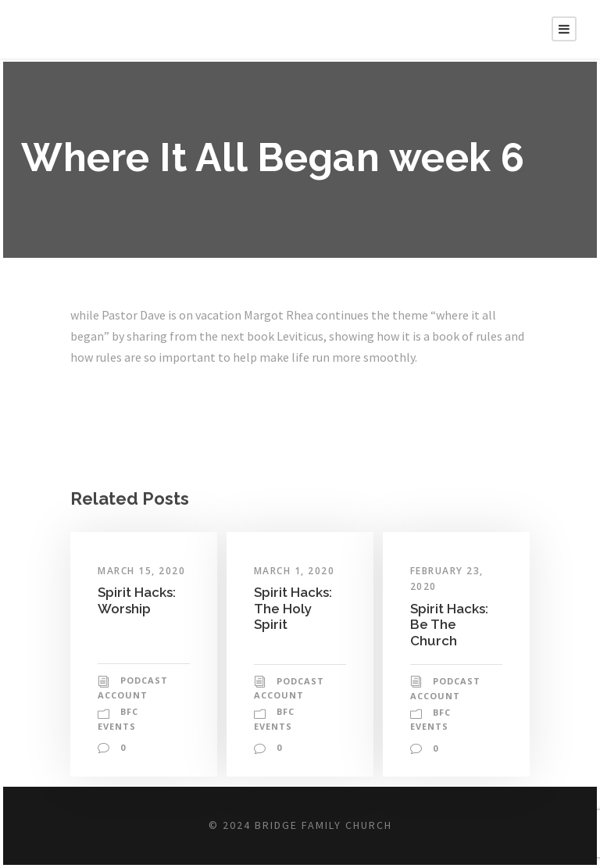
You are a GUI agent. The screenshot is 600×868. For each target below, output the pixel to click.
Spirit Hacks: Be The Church (451, 624)
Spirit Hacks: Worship (138, 600)
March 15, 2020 (143, 571)
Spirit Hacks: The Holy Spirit (295, 608)
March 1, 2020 (296, 571)
